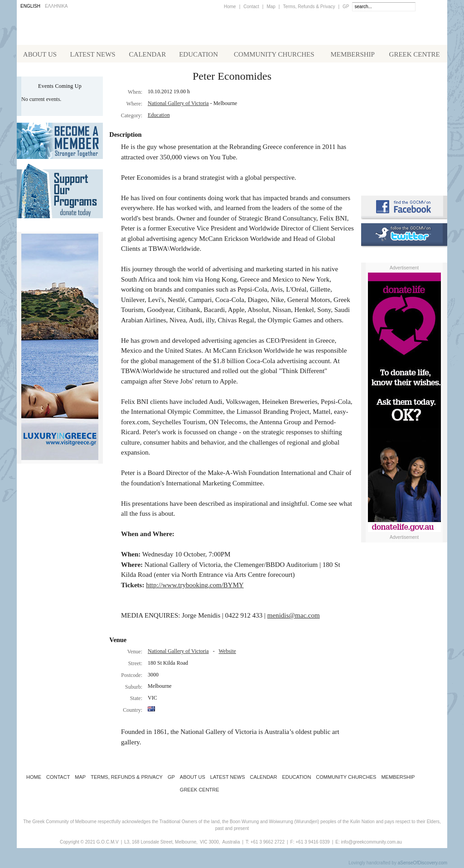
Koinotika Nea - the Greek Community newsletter (404, 127)
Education (159, 117)
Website (227, 653)
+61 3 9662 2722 (268, 844)
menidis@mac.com (294, 617)
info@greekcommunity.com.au (371, 844)
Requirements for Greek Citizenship (404, 169)
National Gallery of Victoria (178, 105)
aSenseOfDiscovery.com (423, 865)
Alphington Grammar (404, 88)
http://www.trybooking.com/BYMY (195, 587)
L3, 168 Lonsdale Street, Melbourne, (161, 844)
